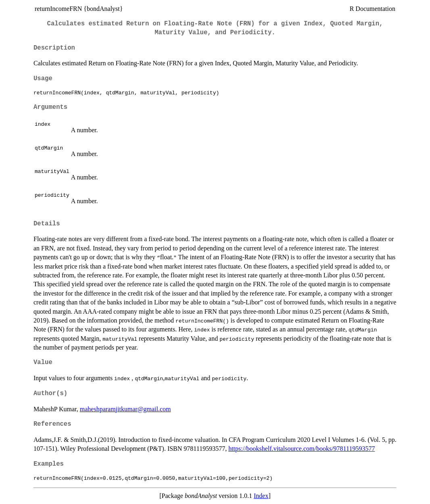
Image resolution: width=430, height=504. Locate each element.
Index (261, 496)
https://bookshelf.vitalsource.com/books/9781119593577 (302, 449)
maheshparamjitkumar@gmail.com (125, 409)
